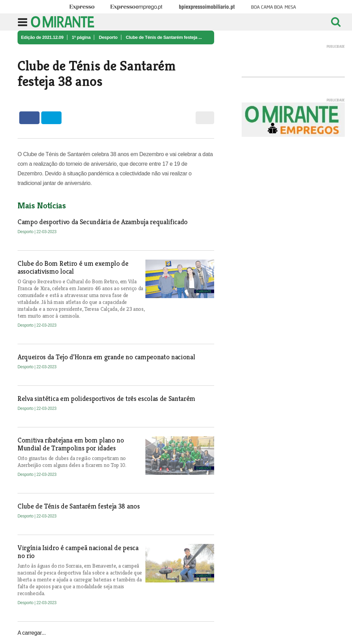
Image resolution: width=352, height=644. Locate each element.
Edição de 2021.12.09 (42, 37)
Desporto (108, 37)
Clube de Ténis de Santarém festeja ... (164, 37)
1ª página (81, 37)
